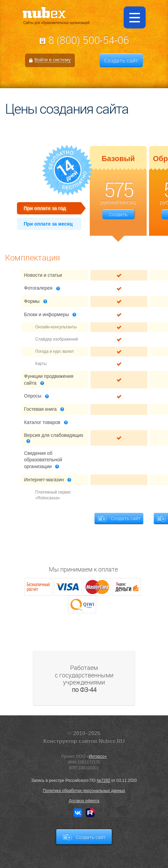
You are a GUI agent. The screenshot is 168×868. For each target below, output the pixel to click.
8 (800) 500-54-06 (89, 40)
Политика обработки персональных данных (84, 791)
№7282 (104, 780)
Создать (118, 214)
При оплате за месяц (48, 224)
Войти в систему (53, 60)
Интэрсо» (98, 756)
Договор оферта (84, 801)
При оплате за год (45, 208)
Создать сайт (121, 60)
